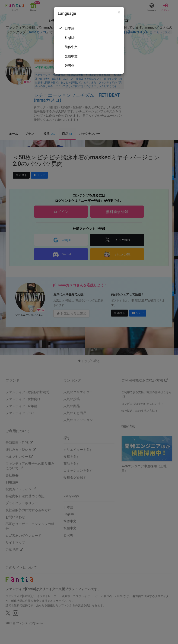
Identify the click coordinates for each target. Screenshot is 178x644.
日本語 (70, 28)
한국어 (70, 65)
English (70, 38)
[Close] (119, 12)
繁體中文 (71, 56)
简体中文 (71, 47)
